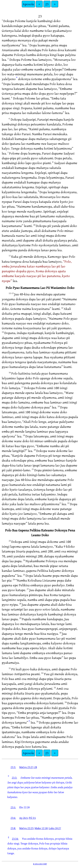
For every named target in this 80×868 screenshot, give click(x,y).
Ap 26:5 (23, 818)
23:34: (15, 839)
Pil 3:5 (32, 818)
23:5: (13, 807)
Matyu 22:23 (26, 828)
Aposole (28, 4)
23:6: (13, 818)
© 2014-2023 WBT (40, 864)
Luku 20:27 (55, 828)
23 (47, 4)
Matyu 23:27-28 (28, 767)
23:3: (13, 767)
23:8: (13, 828)
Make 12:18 (41, 828)
